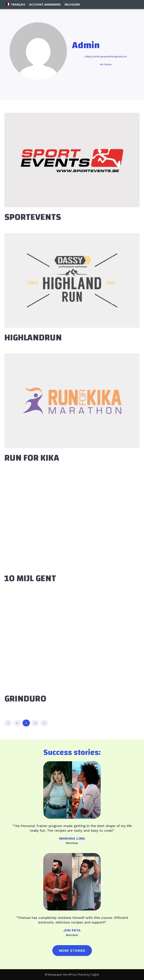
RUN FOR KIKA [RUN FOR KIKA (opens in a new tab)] (32, 458)
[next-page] (44, 723)
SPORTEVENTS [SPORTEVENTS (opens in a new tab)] (33, 217)
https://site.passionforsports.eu (106, 57)
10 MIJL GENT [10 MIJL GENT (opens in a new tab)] (30, 579)
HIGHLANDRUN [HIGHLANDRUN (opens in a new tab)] (33, 338)
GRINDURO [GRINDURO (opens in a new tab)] (25, 699)
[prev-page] (8, 723)
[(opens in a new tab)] (72, 160)
